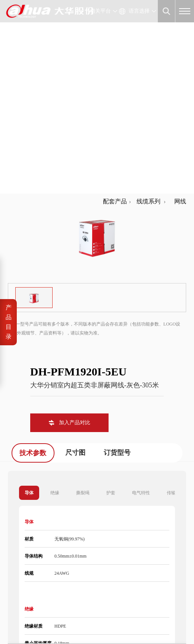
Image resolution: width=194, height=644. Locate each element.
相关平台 (100, 11)
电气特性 (141, 308)
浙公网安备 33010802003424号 (127, 614)
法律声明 (18, 623)
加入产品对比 (75, 238)
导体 (29, 308)
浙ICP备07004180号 (60, 614)
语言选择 (139, 11)
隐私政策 (42, 623)
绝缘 (55, 308)
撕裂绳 (83, 308)
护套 (111, 308)
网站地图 (66, 623)
